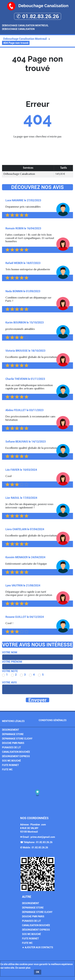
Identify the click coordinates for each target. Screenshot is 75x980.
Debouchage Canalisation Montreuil (25, 25)
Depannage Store (13, 734)
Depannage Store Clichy (17, 739)
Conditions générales (53, 720)
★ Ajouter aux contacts (38, 947)
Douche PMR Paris (13, 743)
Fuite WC (7, 770)
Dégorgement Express (16, 756)
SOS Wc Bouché (11, 761)
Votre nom (10, 652)
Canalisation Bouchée (16, 752)
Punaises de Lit (11, 747)
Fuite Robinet (10, 765)
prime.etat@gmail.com (43, 837)
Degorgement (11, 730)
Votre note (10, 671)
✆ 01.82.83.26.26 (38, 16)
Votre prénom (12, 662)
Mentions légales (13, 721)
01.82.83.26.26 (44, 842)
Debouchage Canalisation (18, 29)
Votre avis (9, 682)
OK (38, 972)
